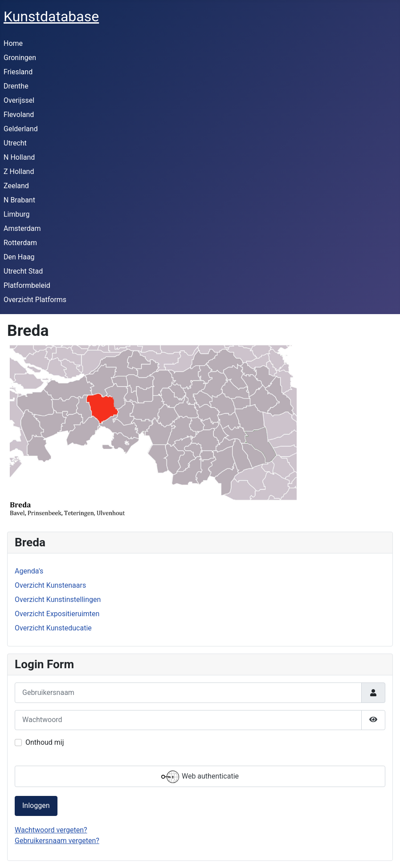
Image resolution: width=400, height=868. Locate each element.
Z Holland (19, 172)
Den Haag (19, 257)
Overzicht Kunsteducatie (53, 628)
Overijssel (19, 100)
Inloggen (36, 805)
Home (13, 43)
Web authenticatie (200, 777)
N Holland (19, 157)
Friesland (18, 72)
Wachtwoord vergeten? (51, 830)
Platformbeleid (27, 285)
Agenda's (29, 571)
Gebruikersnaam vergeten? (57, 841)
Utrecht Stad (23, 271)
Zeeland (16, 186)
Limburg (17, 214)
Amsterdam (22, 228)
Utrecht (15, 143)
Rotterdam (20, 243)
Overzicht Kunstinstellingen (58, 600)
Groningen (20, 58)
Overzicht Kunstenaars (50, 585)
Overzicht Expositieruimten (57, 614)
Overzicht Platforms (35, 300)
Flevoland (19, 115)
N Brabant (19, 200)
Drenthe (16, 86)
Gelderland (21, 129)
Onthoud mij (45, 742)
